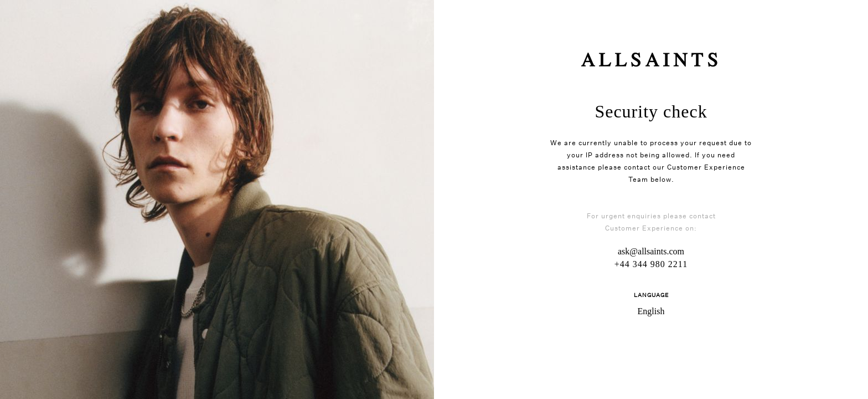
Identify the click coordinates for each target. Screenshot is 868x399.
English (651, 311)
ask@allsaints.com (651, 251)
